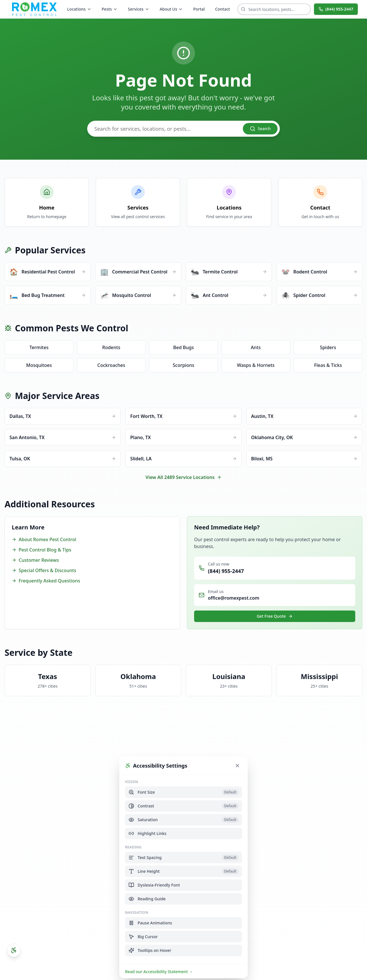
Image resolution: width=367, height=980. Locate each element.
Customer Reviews (35, 560)
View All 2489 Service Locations (184, 477)
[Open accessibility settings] (14, 950)
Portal (199, 9)
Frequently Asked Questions (46, 581)
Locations (79, 9)
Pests (110, 9)
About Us (171, 9)
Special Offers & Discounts (44, 570)
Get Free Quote (275, 616)
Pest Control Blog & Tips (41, 550)
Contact (222, 9)
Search (260, 129)
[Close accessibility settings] (237, 765)
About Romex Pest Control (44, 539)
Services (139, 9)
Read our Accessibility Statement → (159, 971)
